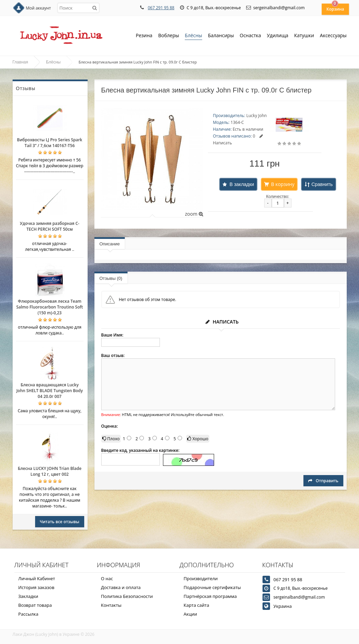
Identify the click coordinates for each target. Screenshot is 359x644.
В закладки (242, 184)
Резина (144, 36)
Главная (20, 62)
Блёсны (193, 36)
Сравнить (322, 184)
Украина (283, 606)
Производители (201, 578)
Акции (191, 614)
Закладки (28, 596)
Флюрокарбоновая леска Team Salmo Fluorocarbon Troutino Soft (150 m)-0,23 (50, 307)
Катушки (304, 36)
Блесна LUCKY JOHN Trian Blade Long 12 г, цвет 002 (50, 471)
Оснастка (250, 36)
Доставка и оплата (121, 587)
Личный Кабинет (37, 578)
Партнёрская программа (210, 596)
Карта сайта (197, 605)
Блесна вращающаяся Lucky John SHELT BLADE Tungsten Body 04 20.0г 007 (50, 391)
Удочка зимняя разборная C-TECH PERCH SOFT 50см (49, 226)
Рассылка (28, 614)
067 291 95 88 (161, 8)
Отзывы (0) (111, 278)
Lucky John (256, 116)
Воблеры (169, 36)
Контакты (111, 605)
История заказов (36, 587)
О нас (107, 578)
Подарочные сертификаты (212, 587)
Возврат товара (35, 605)
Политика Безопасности (127, 596)
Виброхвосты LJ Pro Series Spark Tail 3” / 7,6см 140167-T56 (50, 143)
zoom (194, 214)
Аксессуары (333, 35)
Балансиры (221, 36)
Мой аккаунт (39, 8)
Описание (110, 244)
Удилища (278, 36)
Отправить (323, 481)
